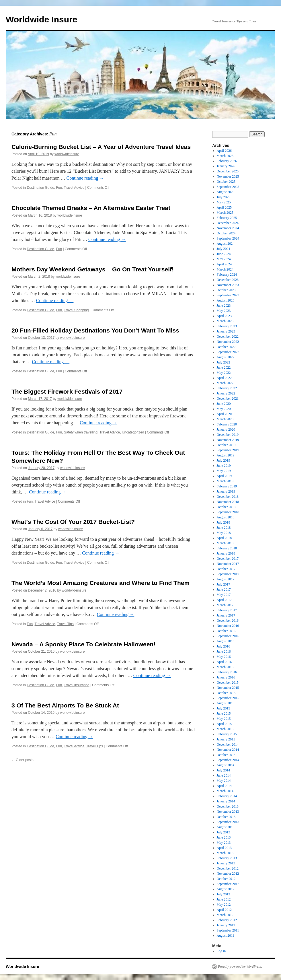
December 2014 (228, 744)
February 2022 (227, 388)
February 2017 (227, 610)
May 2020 (224, 409)
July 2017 (224, 584)
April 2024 (224, 264)
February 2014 (227, 796)
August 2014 (226, 765)
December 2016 (228, 621)
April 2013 (224, 848)
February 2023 (227, 326)
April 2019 (224, 476)
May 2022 (224, 373)
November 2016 (228, 626)
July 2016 (224, 646)
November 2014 (228, 750)
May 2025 (224, 202)
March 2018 (225, 543)
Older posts (23, 760)
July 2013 (224, 832)
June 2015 (224, 713)
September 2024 (228, 238)
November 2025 (228, 176)
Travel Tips (65, 624)
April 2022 (224, 378)
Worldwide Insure (41, 19)
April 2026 (224, 151)
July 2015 (224, 708)
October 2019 (226, 445)
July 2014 (224, 770)
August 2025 (226, 192)
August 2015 (226, 703)
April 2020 (224, 414)
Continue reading (85, 178)
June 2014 (224, 775)
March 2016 (225, 667)
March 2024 (225, 269)
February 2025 (227, 218)
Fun (59, 188)
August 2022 (226, 357)
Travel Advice (74, 188)
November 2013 (228, 812)
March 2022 (225, 383)
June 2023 (224, 306)
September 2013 (228, 822)
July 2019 (224, 460)
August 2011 (226, 936)
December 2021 (228, 398)
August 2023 (226, 300)
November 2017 (228, 564)
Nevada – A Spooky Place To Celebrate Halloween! (83, 644)
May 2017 (224, 595)
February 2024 (227, 275)
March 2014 (225, 791)
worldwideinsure (67, 154)
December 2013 (228, 806)
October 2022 (226, 347)
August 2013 (226, 827)
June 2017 (224, 590)
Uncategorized (133, 432)
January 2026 (226, 166)
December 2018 (228, 497)
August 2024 (226, 244)
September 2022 (228, 352)
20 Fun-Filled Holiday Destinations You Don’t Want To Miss (95, 330)
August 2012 (226, 889)
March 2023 (225, 321)
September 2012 (228, 884)
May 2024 (224, 259)
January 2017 (226, 615)
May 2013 (224, 843)
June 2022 (224, 367)
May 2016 (224, 657)
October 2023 (226, 290)
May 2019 (224, 471)
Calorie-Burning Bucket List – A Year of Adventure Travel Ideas (101, 147)
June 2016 (224, 652)
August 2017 (226, 579)
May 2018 (224, 533)
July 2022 (224, 362)
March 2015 (225, 729)
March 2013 (225, 853)
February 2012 (227, 920)
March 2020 (225, 419)
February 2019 (227, 486)
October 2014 (226, 755)
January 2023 (226, 331)
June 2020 (224, 404)
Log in (221, 951)
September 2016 (228, 636)
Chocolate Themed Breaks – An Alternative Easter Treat (91, 208)
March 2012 (225, 915)
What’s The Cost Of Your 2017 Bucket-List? (73, 522)
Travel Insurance (77, 685)
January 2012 (226, 925)
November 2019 (228, 440)
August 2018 (226, 517)
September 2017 (228, 574)
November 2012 (228, 874)
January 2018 (226, 553)
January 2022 (226, 393)
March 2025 (225, 213)
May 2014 (224, 781)
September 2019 (228, 450)
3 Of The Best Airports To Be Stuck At (65, 705)
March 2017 (225, 605)
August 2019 (226, 455)
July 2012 (224, 894)
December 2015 (228, 682)
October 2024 (226, 233)
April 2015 (224, 724)
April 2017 (224, 600)
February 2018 (227, 548)
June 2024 (224, 254)
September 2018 (228, 512)
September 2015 (228, 698)
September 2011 (228, 930)
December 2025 (228, 171)
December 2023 (228, 280)
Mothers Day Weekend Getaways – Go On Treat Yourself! (93, 269)
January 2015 (226, 739)
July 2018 (224, 522)
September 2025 (228, 187)
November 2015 (228, 688)
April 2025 (224, 207)
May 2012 (224, 905)
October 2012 (226, 879)
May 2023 (224, 311)
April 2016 (224, 662)
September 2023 (228, 295)
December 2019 (228, 435)
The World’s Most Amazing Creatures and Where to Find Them (101, 583)
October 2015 (226, 693)
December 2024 (228, 223)
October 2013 (226, 817)
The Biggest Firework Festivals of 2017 (67, 391)
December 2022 (228, 337)
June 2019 (224, 466)
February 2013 (227, 858)
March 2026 (225, 156)
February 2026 (227, 161)
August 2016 (226, 641)
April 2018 (224, 538)
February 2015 (227, 734)
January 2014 (226, 801)
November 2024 (228, 228)
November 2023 (228, 285)
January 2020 (226, 429)
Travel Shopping (76, 310)
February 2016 (227, 672)
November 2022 (228, 342)
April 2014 (224, 786)
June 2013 (224, 837)
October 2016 (226, 631)
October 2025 (226, 182)
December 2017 (228, 559)
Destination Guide (40, 188)
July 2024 (224, 249)
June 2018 (224, 528)
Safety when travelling (81, 432)
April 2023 (224, 316)
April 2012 (224, 910)
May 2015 (224, 719)
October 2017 (226, 569)
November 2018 (228, 502)
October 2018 (226, 507)
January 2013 (226, 863)
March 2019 (225, 481)
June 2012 (224, 899)
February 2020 (227, 424)
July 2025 (224, 197)
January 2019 (226, 491)
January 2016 (226, 677)
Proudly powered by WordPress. (240, 967)
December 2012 (228, 868)
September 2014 (228, 760)
